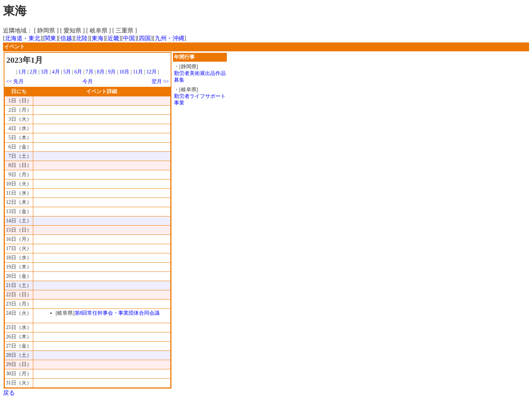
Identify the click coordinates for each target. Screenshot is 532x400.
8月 (101, 72)
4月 (56, 72)
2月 (33, 72)
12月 (152, 72)
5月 (67, 72)
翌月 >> (160, 81)
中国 (129, 38)
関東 (50, 38)
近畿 (113, 38)
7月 (90, 72)
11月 (138, 72)
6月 (78, 72)
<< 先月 (15, 81)
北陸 (82, 38)
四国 (145, 38)
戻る (9, 393)
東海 (98, 38)
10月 (125, 72)
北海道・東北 (23, 38)
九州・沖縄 (170, 38)
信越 (66, 38)
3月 (45, 72)
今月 (88, 81)
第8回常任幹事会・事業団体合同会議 (117, 313)
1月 (22, 72)
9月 (112, 72)
